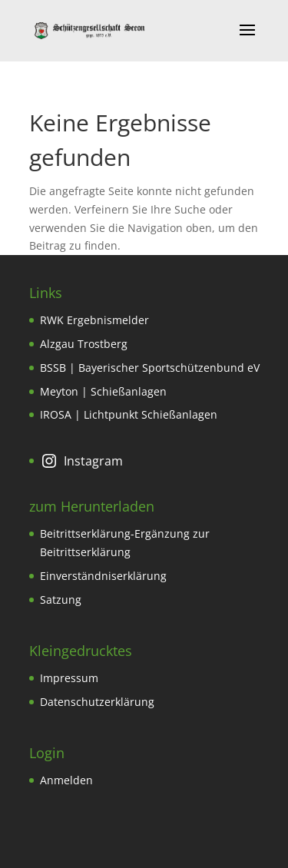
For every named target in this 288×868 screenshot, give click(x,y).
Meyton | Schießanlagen (103, 391)
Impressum (69, 678)
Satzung (61, 600)
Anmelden (66, 780)
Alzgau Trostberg (84, 344)
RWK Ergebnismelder (94, 320)
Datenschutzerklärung (97, 702)
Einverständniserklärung (103, 576)
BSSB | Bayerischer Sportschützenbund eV (150, 368)
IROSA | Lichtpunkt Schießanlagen (129, 414)
